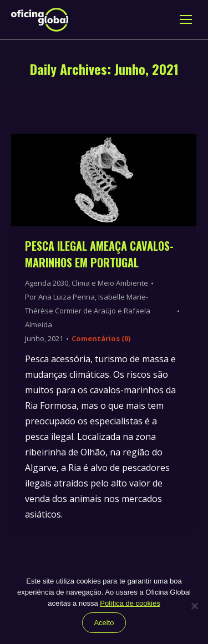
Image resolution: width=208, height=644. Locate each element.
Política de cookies (130, 603)
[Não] (194, 606)
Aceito (104, 623)
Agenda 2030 (47, 283)
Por (88, 311)
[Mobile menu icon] (186, 19)
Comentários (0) (101, 338)
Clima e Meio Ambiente (110, 283)
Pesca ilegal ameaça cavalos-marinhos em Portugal (99, 254)
